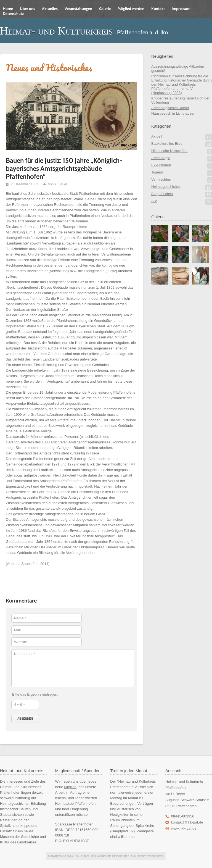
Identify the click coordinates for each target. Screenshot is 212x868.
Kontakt (158, 9)
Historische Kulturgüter (182, 152)
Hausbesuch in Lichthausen (173, 113)
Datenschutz (13, 14)
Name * (20, 618)
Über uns (27, 9)
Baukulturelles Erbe (182, 144)
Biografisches (182, 195)
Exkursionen (182, 166)
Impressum (181, 9)
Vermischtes (182, 180)
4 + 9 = (20, 705)
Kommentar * (25, 654)
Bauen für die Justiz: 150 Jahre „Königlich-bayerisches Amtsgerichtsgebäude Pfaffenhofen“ (64, 168)
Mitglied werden (131, 9)
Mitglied (70, 787)
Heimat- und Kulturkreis (56, 31)
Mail (17, 630)
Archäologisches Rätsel (170, 108)
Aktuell (182, 137)
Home (8, 9)
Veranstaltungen (78, 9)
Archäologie (182, 159)
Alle (182, 202)
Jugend (182, 173)
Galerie (105, 9)
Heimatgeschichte (182, 187)
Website (21, 642)
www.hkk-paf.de (184, 828)
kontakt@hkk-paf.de (187, 822)
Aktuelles (50, 9)
